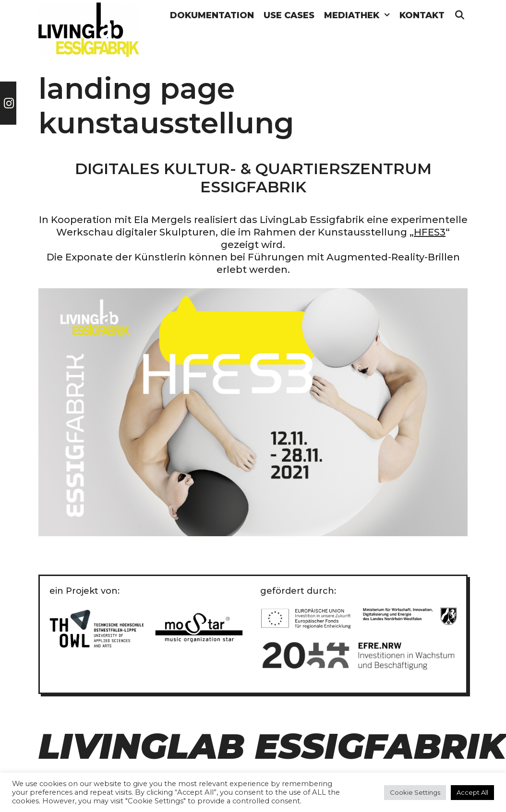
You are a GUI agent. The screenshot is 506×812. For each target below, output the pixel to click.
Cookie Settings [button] (415, 792)
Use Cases (289, 15)
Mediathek (359, 16)
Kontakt (422, 15)
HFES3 (430, 232)
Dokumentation (212, 15)
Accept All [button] (472, 792)
